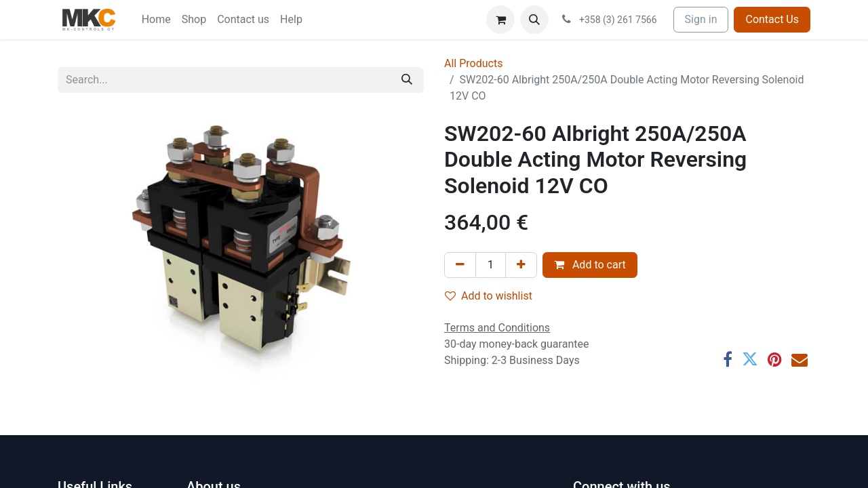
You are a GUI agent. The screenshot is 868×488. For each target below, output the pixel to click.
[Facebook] (728, 359)
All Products (473, 63)
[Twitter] (750, 359)
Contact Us (772, 19)
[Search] (407, 80)
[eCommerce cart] (500, 20)
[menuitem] (156, 20)
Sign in (701, 19)
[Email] (800, 359)
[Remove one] (460, 265)
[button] (534, 20)
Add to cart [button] (590, 265)
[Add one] (521, 265)
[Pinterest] (775, 359)
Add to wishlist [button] (489, 296)
